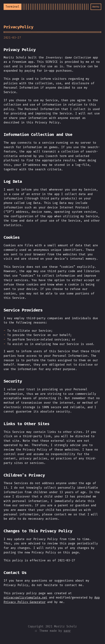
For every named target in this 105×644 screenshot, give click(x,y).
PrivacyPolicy (18, 27)
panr (67, 631)
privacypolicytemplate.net (25, 598)
